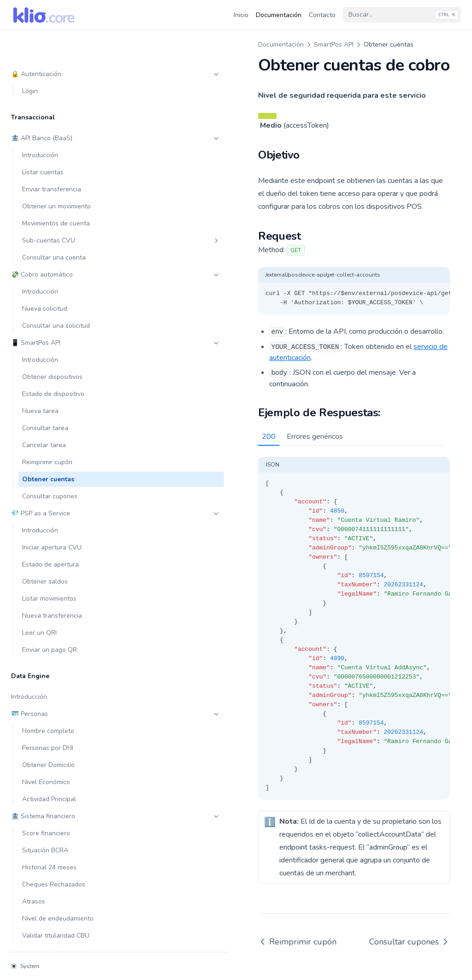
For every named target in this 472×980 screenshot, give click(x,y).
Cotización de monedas (56, 641)
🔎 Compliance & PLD (57, 756)
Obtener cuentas (48, 167)
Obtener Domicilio (48, 453)
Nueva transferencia (52, 304)
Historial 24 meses (49, 555)
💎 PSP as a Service (57, 201)
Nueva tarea (40, 99)
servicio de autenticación (334, 334)
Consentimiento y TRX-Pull (57, 871)
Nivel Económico (46, 470)
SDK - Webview (62, 722)
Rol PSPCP (62, 939)
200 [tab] (151, 401)
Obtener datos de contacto (62, 807)
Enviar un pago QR (50, 338)
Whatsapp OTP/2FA (51, 824)
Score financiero (46, 521)
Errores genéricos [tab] (197, 401)
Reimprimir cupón (47, 150)
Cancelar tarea (44, 133)
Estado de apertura (50, 252)
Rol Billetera (62, 922)
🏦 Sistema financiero (57, 504)
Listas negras (42, 773)
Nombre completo (48, 419)
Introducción (40, 48)
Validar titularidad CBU (56, 623)
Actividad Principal (49, 487)
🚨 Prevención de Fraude (57, 790)
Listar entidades (46, 905)
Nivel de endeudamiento (58, 606)
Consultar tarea (45, 116)
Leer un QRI (39, 321)
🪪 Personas (57, 402)
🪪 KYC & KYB (57, 688)
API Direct (62, 739)
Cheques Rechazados (54, 572)
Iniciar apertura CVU (52, 235)
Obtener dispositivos (52, 65)
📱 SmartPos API (57, 31)
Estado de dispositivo (53, 82)
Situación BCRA (45, 538)
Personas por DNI (48, 436)
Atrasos (34, 589)
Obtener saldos (45, 269)
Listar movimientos (49, 286)
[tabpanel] (295, 588)
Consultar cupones (50, 184)
